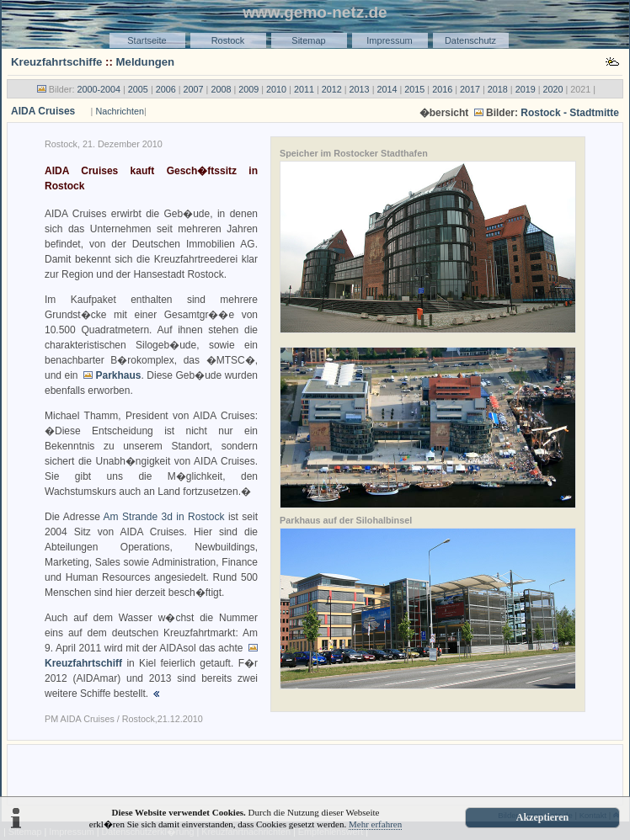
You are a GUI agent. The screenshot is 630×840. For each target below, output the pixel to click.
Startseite (147, 40)
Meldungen (146, 62)
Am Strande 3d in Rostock (164, 517)
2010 (276, 89)
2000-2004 (99, 89)
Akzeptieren (542, 817)
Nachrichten (120, 111)
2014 (387, 89)
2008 (221, 89)
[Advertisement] (315, 774)
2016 (442, 89)
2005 (138, 89)
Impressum (389, 40)
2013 (360, 89)
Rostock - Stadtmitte (570, 113)
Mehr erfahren (375, 824)
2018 (498, 89)
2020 (553, 89)
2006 (166, 89)
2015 (414, 89)
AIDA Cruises (43, 111)
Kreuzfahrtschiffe (56, 62)
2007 (194, 89)
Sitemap (308, 40)
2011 (304, 89)
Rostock (228, 40)
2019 (526, 89)
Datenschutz (470, 40)
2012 (332, 89)
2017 (470, 89)
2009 (248, 89)
